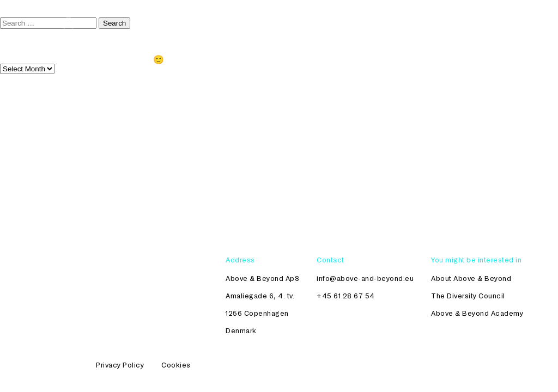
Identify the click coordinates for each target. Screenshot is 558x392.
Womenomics (470, 22)
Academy (412, 22)
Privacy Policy (120, 365)
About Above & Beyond (471, 278)
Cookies (176, 365)
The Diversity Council (337, 22)
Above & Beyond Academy (477, 313)
